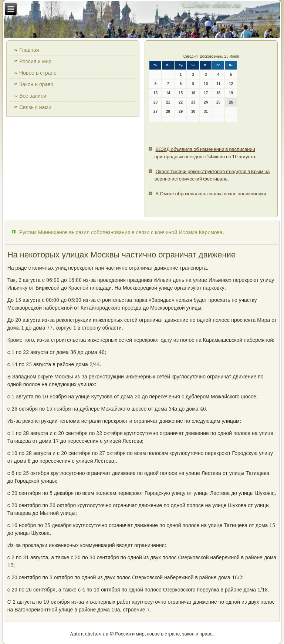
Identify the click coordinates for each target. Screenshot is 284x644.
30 (193, 112)
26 (231, 102)
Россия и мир (35, 61)
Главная (29, 50)
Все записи (33, 96)
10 (206, 84)
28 (168, 112)
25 (218, 102)
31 (206, 112)
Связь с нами (35, 107)
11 (218, 84)
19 (231, 93)
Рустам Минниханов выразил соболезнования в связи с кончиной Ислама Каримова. (122, 232)
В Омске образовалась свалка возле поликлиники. (211, 194)
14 (168, 93)
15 (181, 93)
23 (193, 102)
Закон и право (36, 84)
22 (181, 102)
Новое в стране (38, 73)
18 (218, 93)
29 (181, 112)
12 (231, 84)
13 (155, 93)
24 (206, 102)
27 (155, 112)
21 (168, 102)
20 (155, 102)
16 (193, 93)
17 (206, 93)
